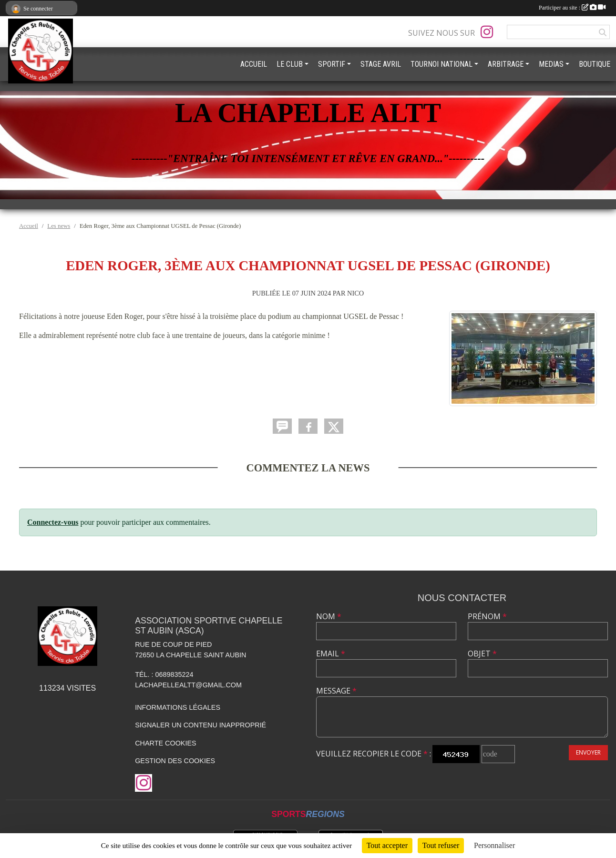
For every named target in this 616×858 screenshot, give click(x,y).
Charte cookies (165, 743)
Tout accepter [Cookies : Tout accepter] (387, 845)
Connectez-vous (53, 522)
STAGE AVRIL (381, 64)
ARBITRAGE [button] (506, 64)
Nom (329, 616)
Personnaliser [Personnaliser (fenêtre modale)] (494, 845)
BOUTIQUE (595, 64)
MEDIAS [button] (551, 64)
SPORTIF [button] (332, 64)
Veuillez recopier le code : (374, 754)
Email (331, 654)
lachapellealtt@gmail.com (188, 685)
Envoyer (588, 752)
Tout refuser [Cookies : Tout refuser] (441, 845)
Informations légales (178, 707)
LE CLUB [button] (290, 64)
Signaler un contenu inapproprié (200, 725)
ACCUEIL (254, 64)
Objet (482, 654)
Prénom (487, 616)
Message (336, 691)
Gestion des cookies (175, 761)
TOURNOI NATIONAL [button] (441, 64)
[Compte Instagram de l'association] (487, 32)
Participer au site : (572, 8)
